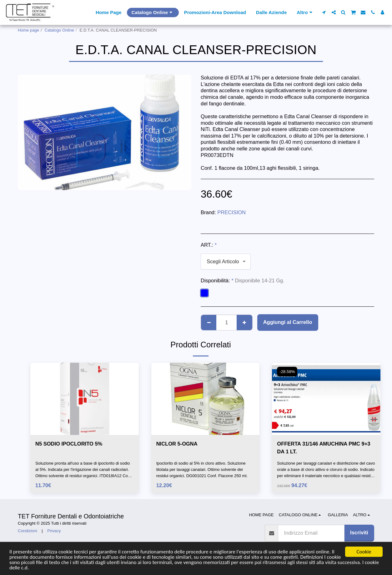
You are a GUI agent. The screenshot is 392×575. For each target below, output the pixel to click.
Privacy (54, 531)
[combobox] (226, 261)
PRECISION (231, 212)
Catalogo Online (60, 30)
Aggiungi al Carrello (288, 322)
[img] (85, 399)
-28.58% (287, 372)
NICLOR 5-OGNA (177, 444)
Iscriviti (359, 532)
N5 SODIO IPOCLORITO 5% (69, 444)
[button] (324, 12)
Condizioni (28, 531)
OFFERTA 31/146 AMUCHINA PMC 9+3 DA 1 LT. (324, 448)
